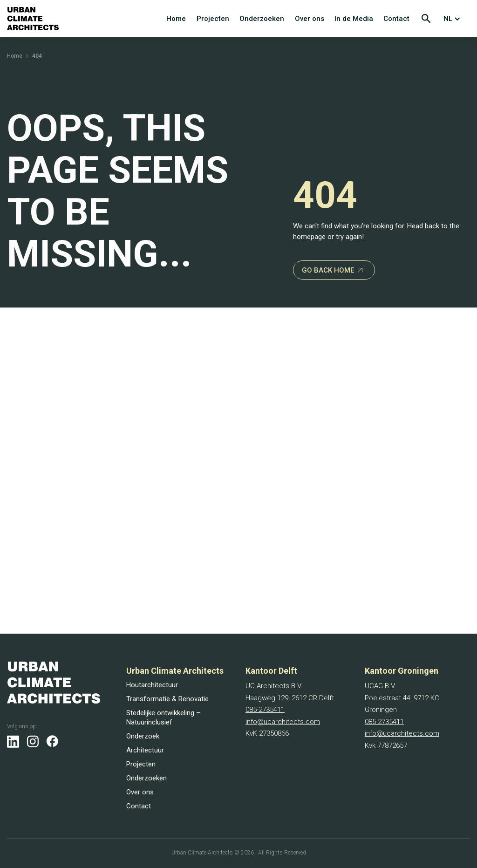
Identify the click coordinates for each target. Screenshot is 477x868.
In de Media (354, 19)
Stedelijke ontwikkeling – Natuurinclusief (163, 718)
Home (176, 19)
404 (37, 56)
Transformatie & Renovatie (167, 699)
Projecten (213, 19)
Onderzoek (143, 736)
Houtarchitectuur (152, 685)
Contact (396, 19)
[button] (454, 19)
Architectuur (145, 750)
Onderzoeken (262, 19)
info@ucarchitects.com (283, 722)
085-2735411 (265, 710)
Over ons (310, 19)
